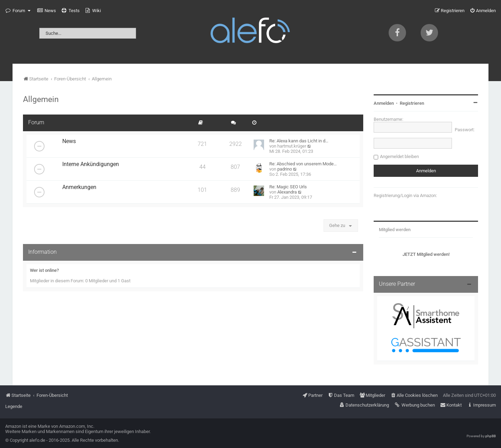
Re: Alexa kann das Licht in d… (299, 141)
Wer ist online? (44, 270)
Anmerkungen (79, 187)
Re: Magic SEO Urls (288, 187)
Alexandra (287, 192)
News (69, 141)
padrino (285, 169)
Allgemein (41, 99)
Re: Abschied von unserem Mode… (303, 164)
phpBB (491, 436)
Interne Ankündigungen (91, 164)
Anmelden (384, 103)
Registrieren (412, 103)
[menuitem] (47, 11)
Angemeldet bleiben (399, 156)
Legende (14, 406)
